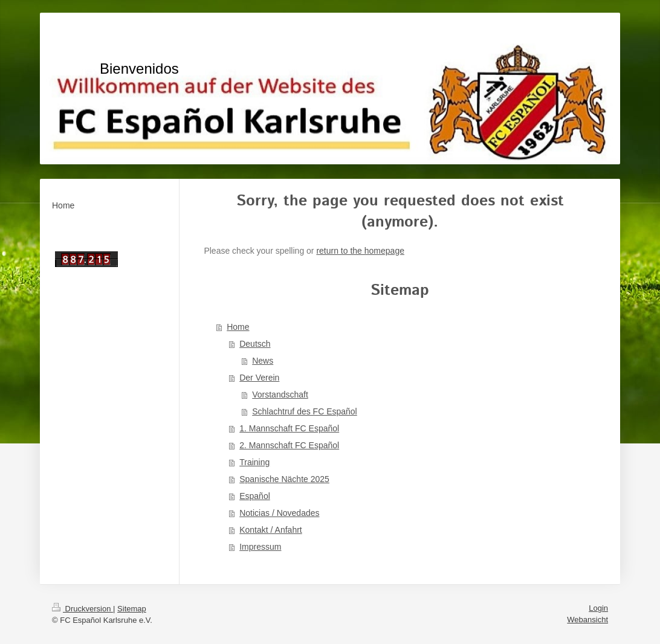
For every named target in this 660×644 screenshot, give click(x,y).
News (263, 361)
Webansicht (587, 620)
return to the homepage (360, 251)
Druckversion (82, 609)
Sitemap (132, 609)
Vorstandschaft (280, 394)
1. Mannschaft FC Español (289, 428)
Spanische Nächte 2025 (284, 479)
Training (254, 462)
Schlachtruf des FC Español (305, 411)
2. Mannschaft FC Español (289, 445)
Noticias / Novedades (279, 513)
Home (238, 327)
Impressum (260, 547)
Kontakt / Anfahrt (271, 530)
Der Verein (259, 378)
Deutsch (255, 344)
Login (598, 608)
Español (255, 496)
